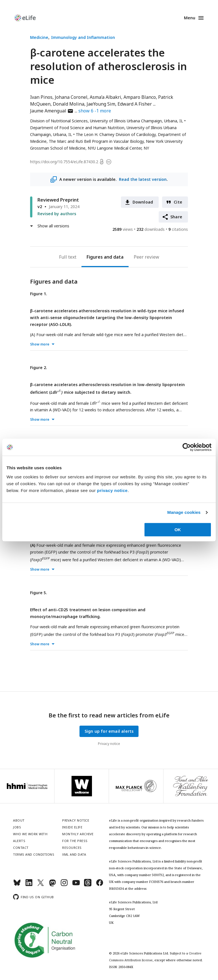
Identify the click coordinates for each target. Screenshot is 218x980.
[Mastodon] (53, 885)
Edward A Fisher (135, 104)
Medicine (39, 37)
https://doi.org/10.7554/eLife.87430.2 (64, 162)
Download (143, 202)
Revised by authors (57, 214)
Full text (68, 257)
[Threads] (88, 885)
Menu (190, 18)
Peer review (146, 257)
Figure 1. (39, 294)
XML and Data (74, 854)
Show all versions (53, 226)
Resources (72, 848)
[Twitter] (41, 885)
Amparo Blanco (140, 97)
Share (176, 217)
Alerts (19, 841)
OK (178, 530)
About (19, 820)
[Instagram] (64, 885)
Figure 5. (39, 593)
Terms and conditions (34, 854)
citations (178, 229)
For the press (75, 841)
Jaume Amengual (52, 111)
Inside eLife (72, 827)
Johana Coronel (71, 97)
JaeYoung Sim (101, 104)
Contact (21, 848)
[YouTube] (76, 885)
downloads (151, 229)
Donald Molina (69, 104)
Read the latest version (143, 179)
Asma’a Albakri (105, 97)
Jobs (17, 827)
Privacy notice (109, 744)
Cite (178, 202)
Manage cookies (184, 512)
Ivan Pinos (41, 97)
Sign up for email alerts (109, 731)
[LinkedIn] (29, 885)
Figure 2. (39, 367)
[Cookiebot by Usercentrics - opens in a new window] (187, 447)
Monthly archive (78, 834)
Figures (95, 257)
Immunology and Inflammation (83, 37)
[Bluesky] (17, 885)
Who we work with (30, 834)
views (123, 229)
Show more (40, 344)
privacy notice (112, 490)
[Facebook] (100, 885)
